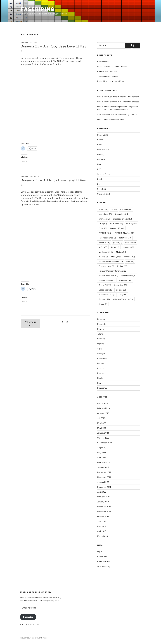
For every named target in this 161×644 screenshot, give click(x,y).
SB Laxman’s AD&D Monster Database (123, 102)
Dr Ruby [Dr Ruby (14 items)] (131, 224)
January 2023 (103, 467)
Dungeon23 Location (115, 119)
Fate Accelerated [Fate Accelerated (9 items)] (107, 238)
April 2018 (102, 531)
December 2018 (104, 507)
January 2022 (103, 482)
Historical (101, 159)
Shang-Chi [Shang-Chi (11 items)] (105, 285)
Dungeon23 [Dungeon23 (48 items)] (117, 228)
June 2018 (102, 521)
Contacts (101, 339)
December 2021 (104, 487)
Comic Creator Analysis (107, 71)
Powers (100, 329)
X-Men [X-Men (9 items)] (103, 304)
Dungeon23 (102, 388)
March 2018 (102, 536)
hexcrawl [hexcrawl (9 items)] (131, 242)
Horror (100, 164)
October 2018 (103, 516)
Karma (100, 383)
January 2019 (103, 502)
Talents (100, 334)
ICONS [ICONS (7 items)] (103, 247)
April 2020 (102, 492)
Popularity (101, 324)
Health (100, 378)
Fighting (101, 344)
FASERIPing (38, 9)
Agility (100, 349)
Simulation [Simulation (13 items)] (121, 285)
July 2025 (101, 418)
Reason (100, 363)
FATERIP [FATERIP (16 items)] (104, 242)
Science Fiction (104, 174)
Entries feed (102, 557)
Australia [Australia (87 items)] (126, 209)
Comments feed (104, 561)
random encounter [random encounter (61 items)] (108, 276)
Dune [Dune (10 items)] (103, 228)
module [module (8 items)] (103, 257)
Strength (101, 354)
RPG (99, 169)
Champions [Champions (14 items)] (122, 214)
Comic (100, 140)
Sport (100, 179)
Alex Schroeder (104, 114)
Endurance (102, 358)
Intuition (101, 368)
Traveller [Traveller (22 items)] (104, 299)
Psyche (100, 373)
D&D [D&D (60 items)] (103, 224)
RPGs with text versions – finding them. (123, 97)
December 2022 (104, 472)
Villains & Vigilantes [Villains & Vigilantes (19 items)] (123, 299)
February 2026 (103, 408)
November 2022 (104, 477)
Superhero (102, 189)
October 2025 (103, 413)
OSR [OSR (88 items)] (130, 261)
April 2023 (102, 457)
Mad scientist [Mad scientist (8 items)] (106, 252)
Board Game (103, 135)
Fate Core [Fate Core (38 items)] (125, 238)
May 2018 (102, 526)
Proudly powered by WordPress (33, 638)
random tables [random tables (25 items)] (107, 280)
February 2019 (103, 497)
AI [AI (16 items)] (114, 209)
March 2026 (103, 403)
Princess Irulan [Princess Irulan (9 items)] (106, 266)
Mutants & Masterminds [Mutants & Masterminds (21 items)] (111, 261)
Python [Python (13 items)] (122, 266)
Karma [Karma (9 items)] (115, 247)
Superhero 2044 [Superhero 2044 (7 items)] (107, 295)
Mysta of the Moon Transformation (112, 66)
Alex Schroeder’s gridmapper (125, 114)
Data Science (103, 150)
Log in (100, 552)
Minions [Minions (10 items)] (121, 252)
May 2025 (102, 423)
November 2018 (104, 512)
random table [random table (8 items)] (128, 276)
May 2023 (102, 453)
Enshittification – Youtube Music (111, 81)
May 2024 (102, 428)
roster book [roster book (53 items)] (125, 280)
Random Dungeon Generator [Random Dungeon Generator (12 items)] (113, 271)
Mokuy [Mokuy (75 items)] (116, 257)
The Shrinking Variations (107, 76)
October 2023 (103, 438)
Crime (100, 145)
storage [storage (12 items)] (121, 290)
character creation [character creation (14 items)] (123, 219)
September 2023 (105, 443)
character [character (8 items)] (104, 219)
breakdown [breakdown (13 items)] (105, 214)
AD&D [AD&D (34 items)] (103, 209)
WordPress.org (104, 566)
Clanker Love (103, 62)
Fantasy (101, 155)
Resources (102, 319)
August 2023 (103, 448)
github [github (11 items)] (118, 242)
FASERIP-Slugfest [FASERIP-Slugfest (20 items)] (124, 233)
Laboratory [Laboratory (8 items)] (128, 247)
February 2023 (103, 462)
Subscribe (28, 617)
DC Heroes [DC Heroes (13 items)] (117, 224)
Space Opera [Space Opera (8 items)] (106, 290)
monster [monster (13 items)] (129, 257)
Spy (99, 184)
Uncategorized (103, 194)
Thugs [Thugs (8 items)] (123, 295)
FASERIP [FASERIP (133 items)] (105, 233)
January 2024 (103, 433)
